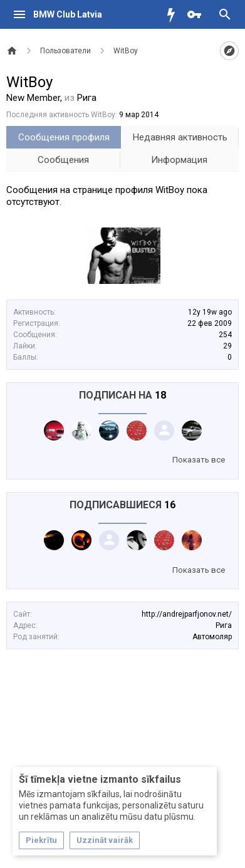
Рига (224, 625)
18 (160, 395)
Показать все (199, 460)
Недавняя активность (180, 137)
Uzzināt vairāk (105, 840)
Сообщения (63, 160)
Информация (179, 160)
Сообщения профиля (64, 137)
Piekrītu (41, 840)
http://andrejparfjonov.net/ (187, 614)
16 (170, 505)
